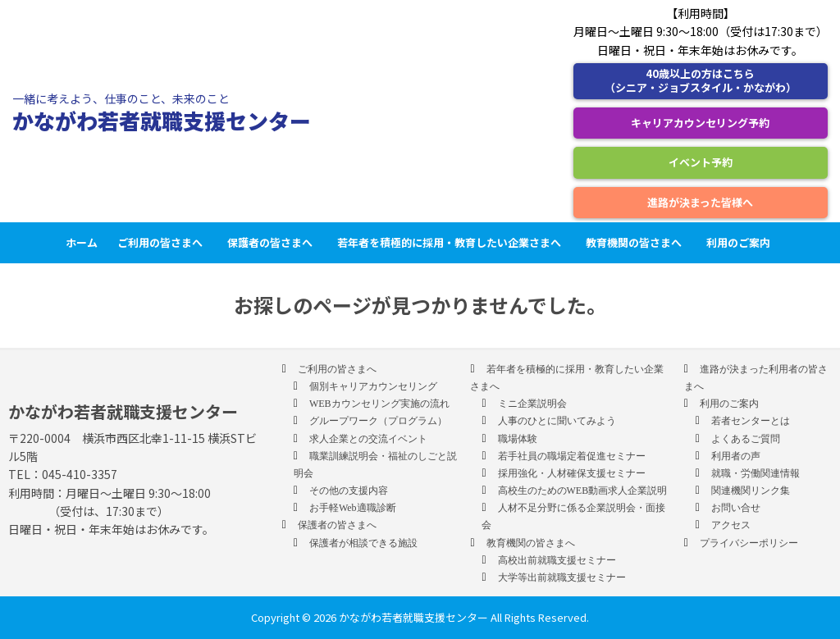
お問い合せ (736, 508)
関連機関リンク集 (751, 491)
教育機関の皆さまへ (636, 242)
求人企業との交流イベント (368, 439)
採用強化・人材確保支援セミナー (572, 473)
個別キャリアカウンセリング (373, 386)
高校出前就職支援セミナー (557, 560)
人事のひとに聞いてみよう (557, 421)
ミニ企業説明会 (532, 404)
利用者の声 (736, 456)
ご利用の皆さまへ (162, 242)
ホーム (82, 242)
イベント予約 (701, 162)
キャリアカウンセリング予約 (700, 123)
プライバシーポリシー (749, 543)
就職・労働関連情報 (756, 473)
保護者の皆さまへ (272, 242)
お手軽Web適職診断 (353, 508)
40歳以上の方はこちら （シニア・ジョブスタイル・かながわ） (701, 80)
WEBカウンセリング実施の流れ (379, 404)
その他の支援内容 (349, 491)
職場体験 (518, 439)
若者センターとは (751, 421)
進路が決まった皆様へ (700, 202)
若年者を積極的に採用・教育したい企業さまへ (452, 242)
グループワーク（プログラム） (378, 421)
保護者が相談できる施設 (363, 543)
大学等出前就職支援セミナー (562, 577)
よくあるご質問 (746, 439)
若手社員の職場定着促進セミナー (572, 456)
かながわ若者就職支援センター (162, 120)
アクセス (731, 525)
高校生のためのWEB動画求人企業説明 (583, 491)
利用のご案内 (741, 242)
